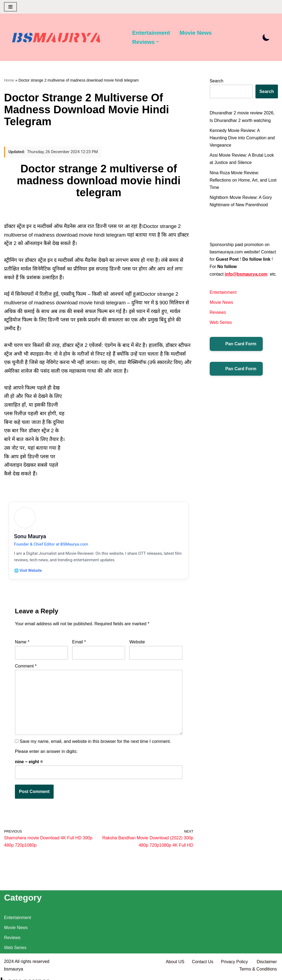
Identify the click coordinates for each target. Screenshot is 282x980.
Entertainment (151, 33)
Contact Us (202, 966)
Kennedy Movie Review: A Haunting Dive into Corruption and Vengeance (242, 138)
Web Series (221, 322)
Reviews (218, 312)
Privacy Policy (235, 966)
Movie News (196, 33)
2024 (9, 966)
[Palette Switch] (266, 37)
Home (9, 80)
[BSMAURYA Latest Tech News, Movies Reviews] (56, 38)
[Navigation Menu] (10, 7)
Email (79, 643)
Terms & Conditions (258, 973)
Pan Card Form (236, 344)
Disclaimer (267, 966)
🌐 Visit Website (28, 571)
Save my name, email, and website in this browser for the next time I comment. (95, 742)
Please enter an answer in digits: (46, 752)
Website (137, 643)
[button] (157, 42)
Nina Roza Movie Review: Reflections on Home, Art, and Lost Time (243, 180)
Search (217, 81)
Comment (26, 667)
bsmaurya (14, 973)
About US (175, 966)
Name (22, 643)
